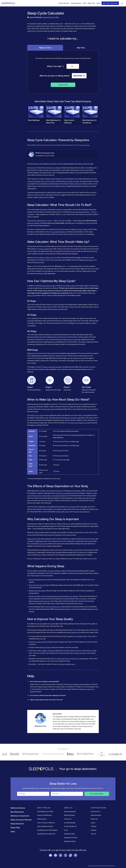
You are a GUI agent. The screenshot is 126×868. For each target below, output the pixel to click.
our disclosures (85, 145)
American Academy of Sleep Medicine (79, 684)
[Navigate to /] (41, 769)
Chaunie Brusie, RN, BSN (51, 17)
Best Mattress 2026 (110, 3)
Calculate (63, 85)
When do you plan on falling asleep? (55, 76)
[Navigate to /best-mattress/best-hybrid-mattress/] (72, 115)
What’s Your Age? (56, 66)
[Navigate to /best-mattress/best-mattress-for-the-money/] (90, 115)
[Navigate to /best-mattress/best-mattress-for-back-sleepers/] (54, 115)
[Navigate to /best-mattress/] (36, 115)
